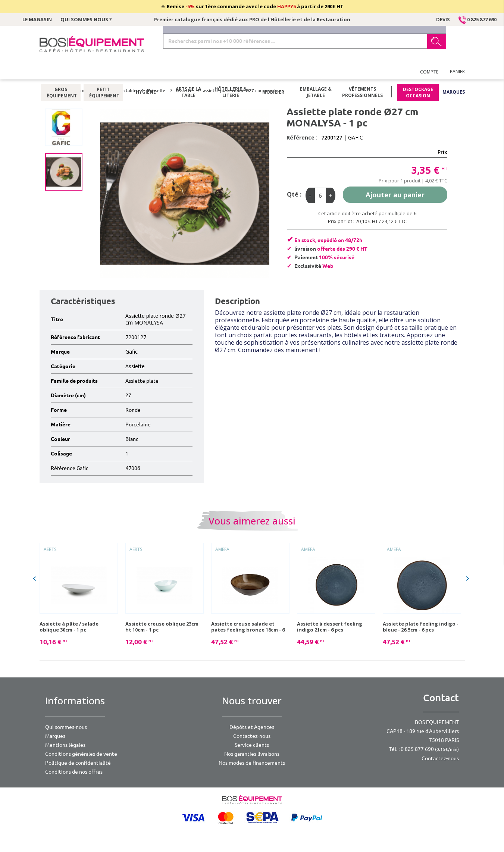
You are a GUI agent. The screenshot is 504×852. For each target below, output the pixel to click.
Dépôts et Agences (252, 727)
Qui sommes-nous (66, 727)
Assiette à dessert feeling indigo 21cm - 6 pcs (330, 627)
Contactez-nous (252, 736)
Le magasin (37, 19)
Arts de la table (188, 73)
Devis (443, 19)
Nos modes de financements (252, 763)
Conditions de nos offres (74, 772)
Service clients (252, 745)
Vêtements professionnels (362, 73)
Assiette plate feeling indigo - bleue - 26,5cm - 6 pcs (421, 627)
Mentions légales (65, 745)
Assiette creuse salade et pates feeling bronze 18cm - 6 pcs (248, 627)
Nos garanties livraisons (252, 754)
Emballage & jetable (316, 73)
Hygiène (146, 73)
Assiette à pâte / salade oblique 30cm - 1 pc (69, 627)
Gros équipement (61, 73)
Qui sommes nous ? (86, 19)
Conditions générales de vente (81, 754)
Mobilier (273, 73)
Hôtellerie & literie (231, 73)
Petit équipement (103, 73)
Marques (454, 73)
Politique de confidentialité (78, 763)
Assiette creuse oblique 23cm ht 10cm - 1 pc (162, 627)
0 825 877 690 (478, 19)
